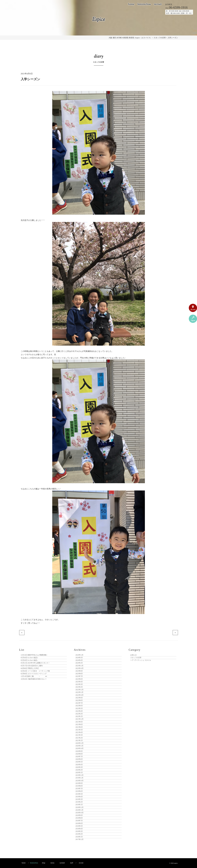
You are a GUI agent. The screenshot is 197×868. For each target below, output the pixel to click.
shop (44, 863)
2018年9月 (79, 815)
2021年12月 (80, 719)
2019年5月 (79, 794)
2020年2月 (79, 770)
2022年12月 (80, 690)
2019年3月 (79, 799)
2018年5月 (79, 826)
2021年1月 (79, 740)
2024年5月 (79, 658)
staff (72, 863)
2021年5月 (79, 730)
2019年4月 (79, 797)
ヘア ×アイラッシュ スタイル (141, 660)
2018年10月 (80, 813)
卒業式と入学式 (30, 668)
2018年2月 (79, 834)
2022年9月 (79, 698)
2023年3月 (79, 684)
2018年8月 (79, 818)
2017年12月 (80, 839)
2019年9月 (79, 783)
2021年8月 (79, 724)
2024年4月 (79, 660)
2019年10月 (80, 781)
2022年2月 (79, 714)
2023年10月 (80, 668)
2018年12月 (80, 807)
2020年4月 (79, 765)
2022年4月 (79, 711)
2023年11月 (80, 666)
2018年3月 (79, 831)
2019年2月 (79, 802)
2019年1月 (79, 805)
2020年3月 (79, 767)
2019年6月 (79, 791)
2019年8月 (79, 786)
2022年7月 (79, 703)
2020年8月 (79, 754)
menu (52, 863)
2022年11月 (80, 692)
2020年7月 (79, 757)
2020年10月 (80, 748)
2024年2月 (79, 663)
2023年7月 (79, 676)
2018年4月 (79, 829)
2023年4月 (79, 682)
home (131, 4)
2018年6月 (79, 823)
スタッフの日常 (136, 658)
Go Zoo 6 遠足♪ (29, 660)
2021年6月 (79, 727)
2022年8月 (79, 700)
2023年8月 (79, 674)
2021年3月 (79, 735)
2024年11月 (80, 655)
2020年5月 (79, 762)
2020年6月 (79, 759)
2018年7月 (79, 821)
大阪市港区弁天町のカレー (34, 679)
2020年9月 (79, 751)
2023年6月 (79, 679)
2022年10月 (80, 695)
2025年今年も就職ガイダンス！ (35, 663)
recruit (158, 4)
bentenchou (144, 4)
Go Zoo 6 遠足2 (29, 658)
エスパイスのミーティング (34, 674)
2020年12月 (80, 743)
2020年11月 (80, 746)
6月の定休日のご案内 (32, 666)
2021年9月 (79, 722)
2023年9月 (79, 671)
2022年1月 (79, 716)
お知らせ (133, 655)
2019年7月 (79, 789)
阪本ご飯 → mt (34, 676)
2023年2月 (79, 687)
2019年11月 (80, 778)
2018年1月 (79, 837)
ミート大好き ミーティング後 (35, 671)
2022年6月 (79, 706)
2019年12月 (80, 775)
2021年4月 (79, 732)
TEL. (176, 8)
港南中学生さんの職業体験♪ (34, 655)
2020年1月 (79, 773)
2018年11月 (80, 810)
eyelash (62, 863)
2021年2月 (79, 738)
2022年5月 (79, 708)
